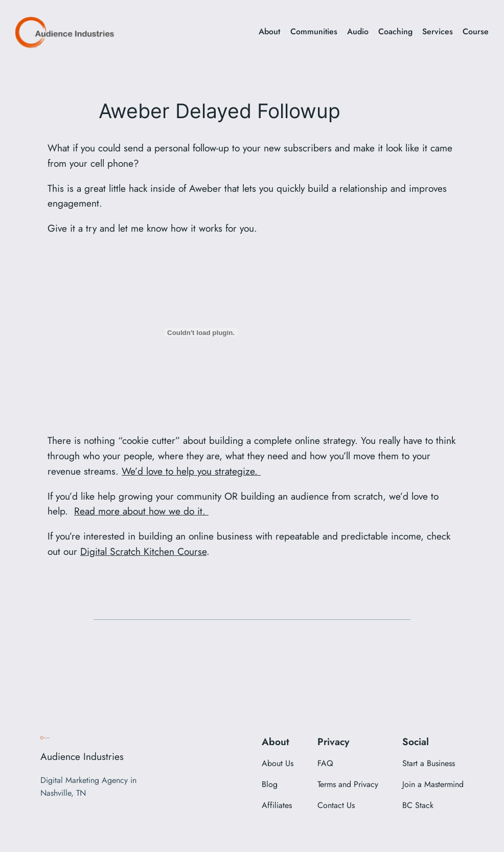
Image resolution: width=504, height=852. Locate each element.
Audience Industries (82, 756)
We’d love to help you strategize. (191, 471)
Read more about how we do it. (141, 511)
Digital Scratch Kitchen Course (143, 551)
